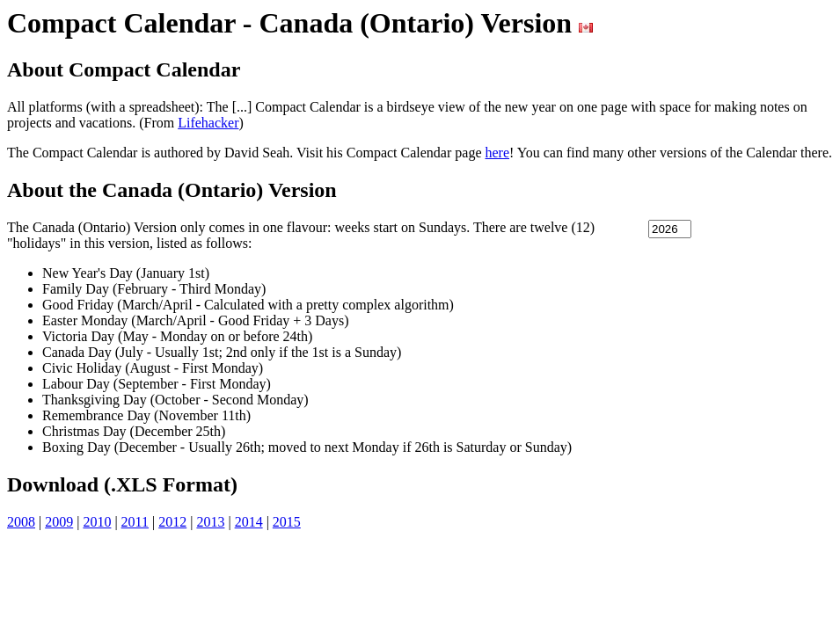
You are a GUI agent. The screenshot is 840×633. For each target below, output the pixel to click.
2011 (135, 522)
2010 (97, 522)
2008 (21, 522)
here (498, 153)
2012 (172, 522)
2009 (59, 522)
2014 (249, 522)
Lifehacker (208, 123)
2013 (210, 522)
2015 (287, 522)
